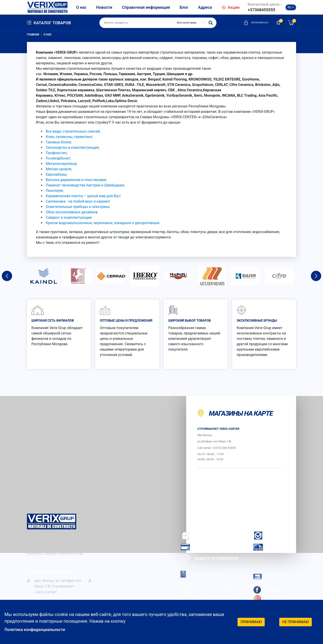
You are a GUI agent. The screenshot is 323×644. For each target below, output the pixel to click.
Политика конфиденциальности (38, 629)
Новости (104, 7)
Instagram (268, 599)
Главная (33, 35)
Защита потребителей (209, 558)
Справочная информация (146, 7)
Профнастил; (57, 153)
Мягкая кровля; (59, 169)
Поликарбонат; (58, 158)
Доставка (270, 547)
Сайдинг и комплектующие (69, 217)
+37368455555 (261, 10)
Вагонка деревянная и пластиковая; (76, 180)
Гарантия (269, 536)
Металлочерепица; (62, 164)
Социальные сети (271, 576)
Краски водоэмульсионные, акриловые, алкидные (88, 223)
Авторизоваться (250, 23)
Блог (184, 7)
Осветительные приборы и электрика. (78, 207)
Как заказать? (202, 536)
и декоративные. (146, 223)
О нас (81, 7)
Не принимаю (296, 621)
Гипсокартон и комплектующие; (73, 147)
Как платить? (201, 547)
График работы (200, 574)
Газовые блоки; (59, 142)
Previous (7, 276)
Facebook (268, 590)
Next (316, 276)
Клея (50, 137)
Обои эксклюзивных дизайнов (72, 212)
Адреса (205, 7)
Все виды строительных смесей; (73, 131)
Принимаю (251, 621)
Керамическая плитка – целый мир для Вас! (83, 196)
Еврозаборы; (57, 174)
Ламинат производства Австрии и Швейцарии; (85, 185)
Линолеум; (55, 191)
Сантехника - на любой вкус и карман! (78, 201)
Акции (231, 7)
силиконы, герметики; (74, 137)
